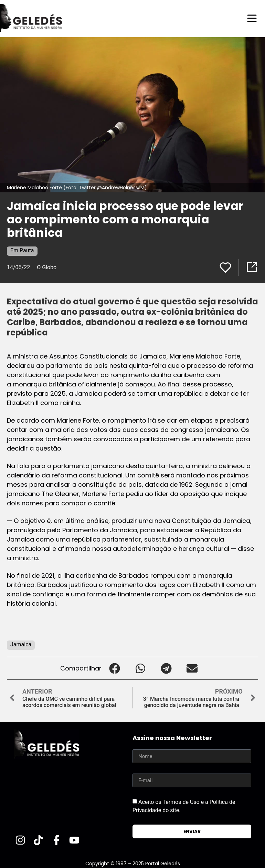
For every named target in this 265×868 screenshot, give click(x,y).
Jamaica (21, 644)
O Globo (47, 267)
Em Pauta (22, 250)
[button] (114, 668)
